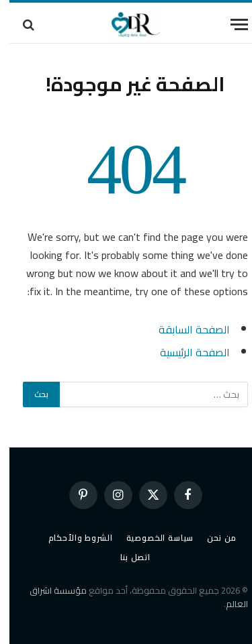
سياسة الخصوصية (151, 538)
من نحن (212, 538)
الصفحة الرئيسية (185, 352)
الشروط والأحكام (71, 538)
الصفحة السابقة (185, 329)
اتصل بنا (126, 557)
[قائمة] (230, 24)
